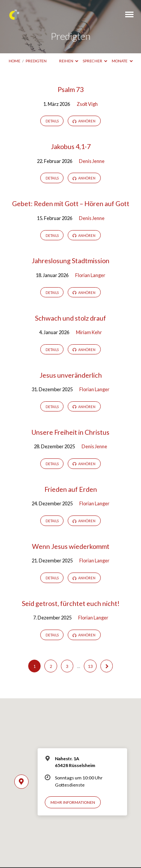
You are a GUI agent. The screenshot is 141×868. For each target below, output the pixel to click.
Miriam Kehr (89, 332)
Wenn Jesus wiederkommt (71, 546)
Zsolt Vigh (87, 104)
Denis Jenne (92, 161)
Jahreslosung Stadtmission (70, 261)
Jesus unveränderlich (71, 375)
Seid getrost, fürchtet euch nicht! (71, 603)
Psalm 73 (70, 89)
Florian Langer (90, 275)
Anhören (84, 121)
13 (90, 666)
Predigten (36, 61)
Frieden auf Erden (71, 489)
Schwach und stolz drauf (70, 318)
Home (14, 61)
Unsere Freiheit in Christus (70, 432)
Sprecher (95, 61)
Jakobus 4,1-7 (71, 146)
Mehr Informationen (73, 802)
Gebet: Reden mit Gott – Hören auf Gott (71, 203)
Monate (122, 61)
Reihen (69, 61)
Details (52, 121)
